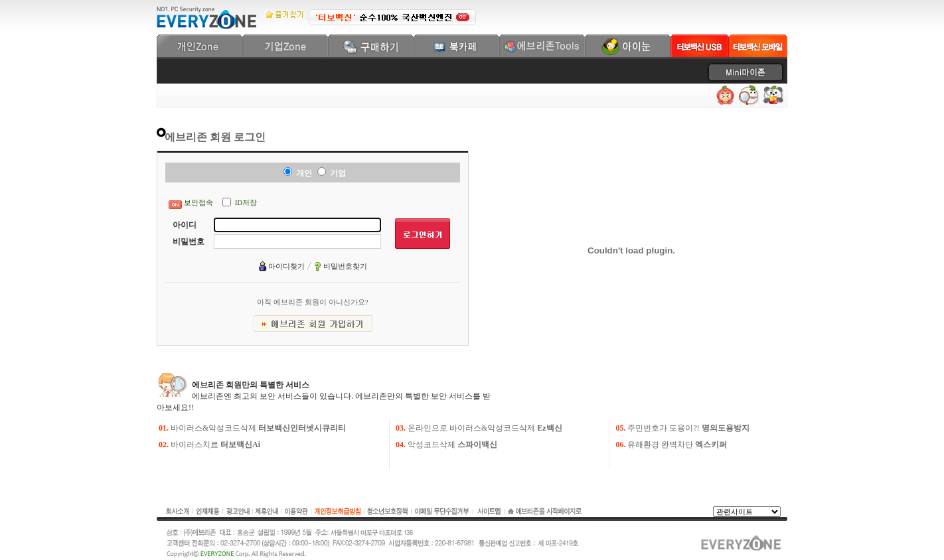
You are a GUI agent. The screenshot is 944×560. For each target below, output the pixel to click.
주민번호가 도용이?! (688, 428)
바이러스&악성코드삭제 (258, 428)
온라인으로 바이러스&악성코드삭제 (485, 428)
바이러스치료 (215, 445)
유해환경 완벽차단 (677, 445)
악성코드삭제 (452, 445)
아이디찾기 (286, 266)
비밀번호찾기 (345, 266)
